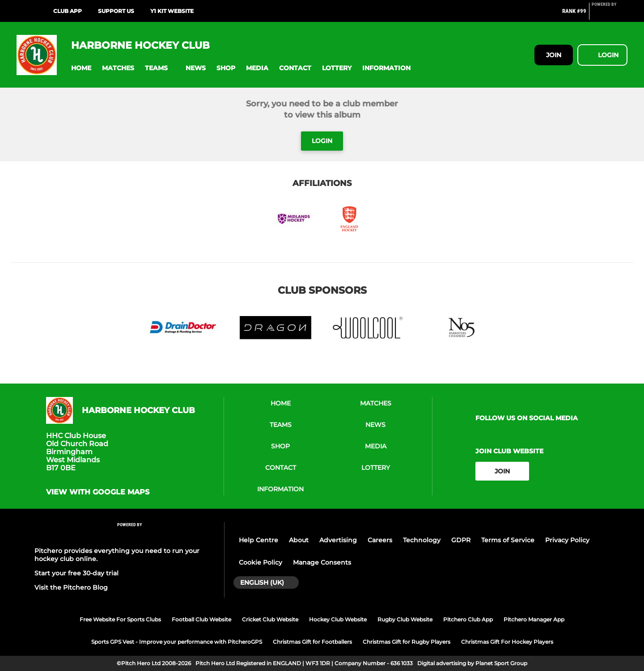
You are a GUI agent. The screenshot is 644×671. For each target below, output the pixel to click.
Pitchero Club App (468, 619)
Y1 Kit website (172, 11)
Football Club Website (201, 619)
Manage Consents (322, 562)
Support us (116, 11)
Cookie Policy (261, 562)
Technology (422, 540)
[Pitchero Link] (610, 15)
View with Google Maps (98, 492)
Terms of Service (508, 540)
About (299, 540)
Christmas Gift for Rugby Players (407, 642)
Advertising (338, 540)
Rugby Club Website (405, 619)
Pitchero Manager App (534, 619)
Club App (68, 11)
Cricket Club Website (270, 619)
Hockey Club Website (338, 619)
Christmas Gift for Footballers (312, 642)
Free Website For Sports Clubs (120, 619)
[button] (81, 68)
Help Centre (258, 540)
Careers (380, 540)
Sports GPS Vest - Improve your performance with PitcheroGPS (177, 642)
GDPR (461, 540)
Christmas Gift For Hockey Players (507, 642)
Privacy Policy (567, 540)
